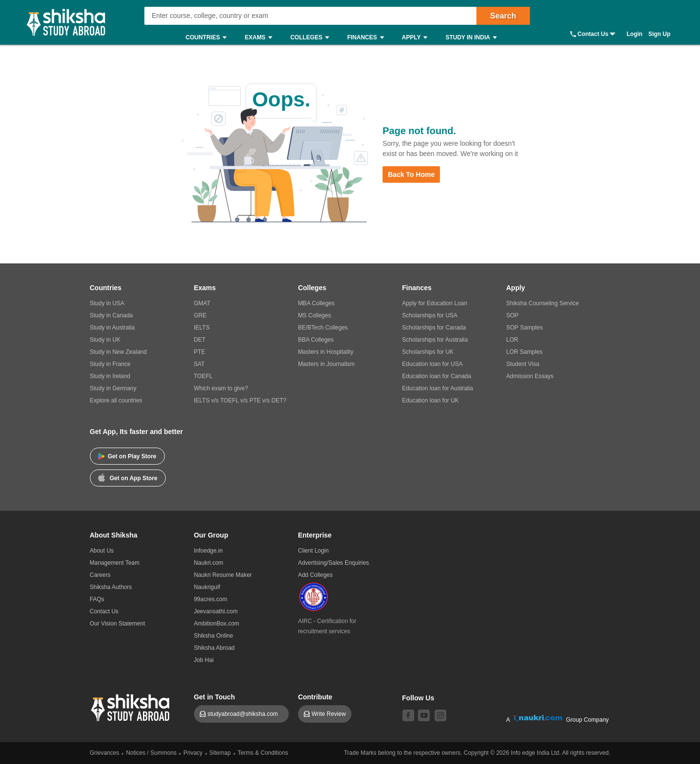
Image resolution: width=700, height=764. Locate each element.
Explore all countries (116, 400)
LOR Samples (524, 352)
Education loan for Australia (437, 388)
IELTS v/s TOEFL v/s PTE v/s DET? (240, 400)
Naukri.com (209, 563)
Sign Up (659, 34)
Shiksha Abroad (214, 648)
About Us (102, 551)
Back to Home (411, 174)
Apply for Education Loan (435, 303)
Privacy (193, 753)
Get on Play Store (127, 456)
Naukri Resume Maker (223, 575)
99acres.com (211, 599)
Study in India (473, 38)
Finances (368, 38)
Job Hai (204, 660)
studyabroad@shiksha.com (245, 714)
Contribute (315, 697)
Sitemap (220, 753)
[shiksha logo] (131, 706)
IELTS (202, 328)
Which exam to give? (221, 388)
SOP (512, 315)
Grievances (105, 753)
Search (503, 16)
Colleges (312, 38)
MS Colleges (315, 315)
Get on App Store (128, 477)
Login (635, 34)
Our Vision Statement (118, 624)
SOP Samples (524, 328)
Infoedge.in (208, 551)
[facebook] (408, 715)
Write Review (329, 714)
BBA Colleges (316, 340)
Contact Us (593, 34)
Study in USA (107, 303)
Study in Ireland (110, 376)
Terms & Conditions (263, 753)
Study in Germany (113, 388)
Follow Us (418, 698)
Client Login (313, 551)
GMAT (202, 303)
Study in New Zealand (118, 352)
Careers (100, 575)
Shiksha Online (214, 636)
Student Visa (523, 364)
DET (200, 340)
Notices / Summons (151, 753)
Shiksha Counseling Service (542, 303)
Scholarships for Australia (435, 340)
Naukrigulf (207, 587)
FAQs (97, 599)
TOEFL (203, 376)
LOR (512, 340)
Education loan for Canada (437, 376)
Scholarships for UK (428, 352)
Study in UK (105, 340)
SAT (199, 364)
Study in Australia (113, 328)
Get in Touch (215, 697)
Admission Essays (530, 376)
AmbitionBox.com (217, 624)
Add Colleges (315, 575)
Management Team (115, 563)
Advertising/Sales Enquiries (333, 563)
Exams (261, 38)
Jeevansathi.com (216, 611)
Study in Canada (112, 315)
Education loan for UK (430, 400)
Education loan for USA (432, 364)
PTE (200, 352)
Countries (209, 38)
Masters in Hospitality (326, 352)
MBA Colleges (316, 303)
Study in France (110, 364)
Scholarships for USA (430, 315)
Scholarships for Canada (434, 328)
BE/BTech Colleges (323, 328)
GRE (200, 315)
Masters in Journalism (326, 364)
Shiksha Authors (111, 587)
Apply (417, 38)
